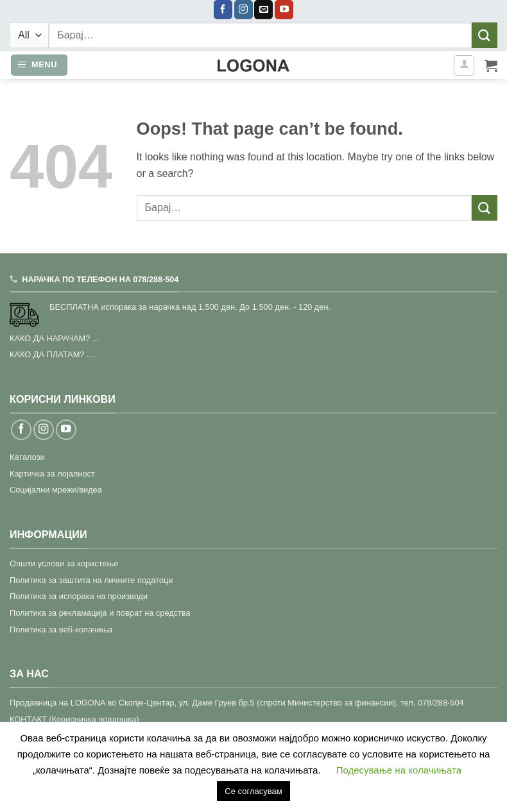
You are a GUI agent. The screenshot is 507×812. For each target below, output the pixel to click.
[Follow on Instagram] (244, 10)
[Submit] (485, 35)
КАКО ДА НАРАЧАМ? (50, 338)
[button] (39, 65)
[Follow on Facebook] (223, 10)
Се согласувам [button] (253, 791)
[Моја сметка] (464, 65)
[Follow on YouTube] (284, 10)
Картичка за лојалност (52, 474)
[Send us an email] (263, 10)
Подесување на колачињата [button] (399, 770)
